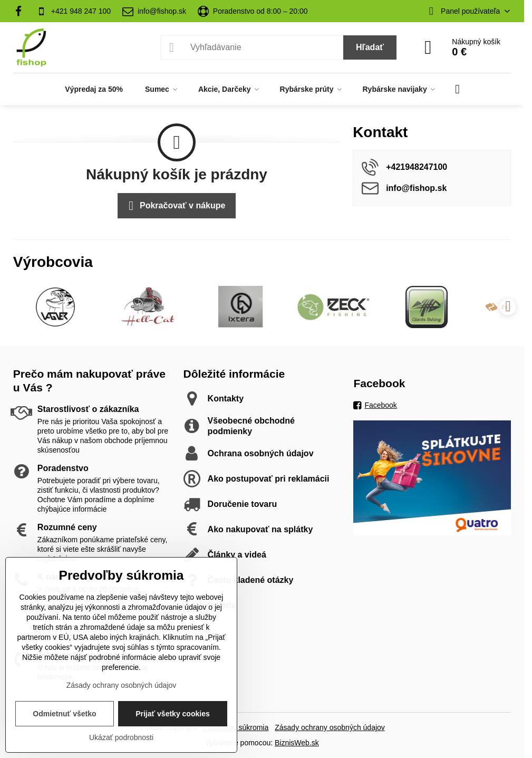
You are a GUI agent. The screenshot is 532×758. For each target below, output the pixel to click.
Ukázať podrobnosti (121, 737)
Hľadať (370, 47)
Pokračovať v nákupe (175, 206)
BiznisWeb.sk (297, 743)
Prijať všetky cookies (173, 714)
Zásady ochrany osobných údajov (330, 727)
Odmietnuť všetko (64, 714)
